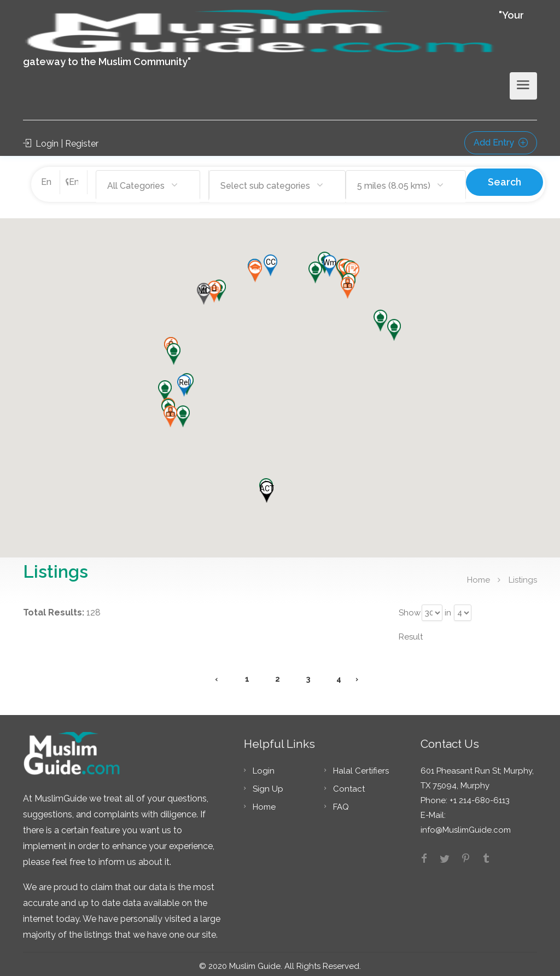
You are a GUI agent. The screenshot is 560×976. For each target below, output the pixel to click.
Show (409, 608)
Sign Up (268, 785)
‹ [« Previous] (216, 675)
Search (504, 182)
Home (479, 575)
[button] (184, 381)
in (448, 608)
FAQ (341, 803)
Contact (349, 785)
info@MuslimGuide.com (466, 826)
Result (411, 632)
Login (264, 766)
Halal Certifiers (361, 766)
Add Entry (501, 143)
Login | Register (61, 144)
